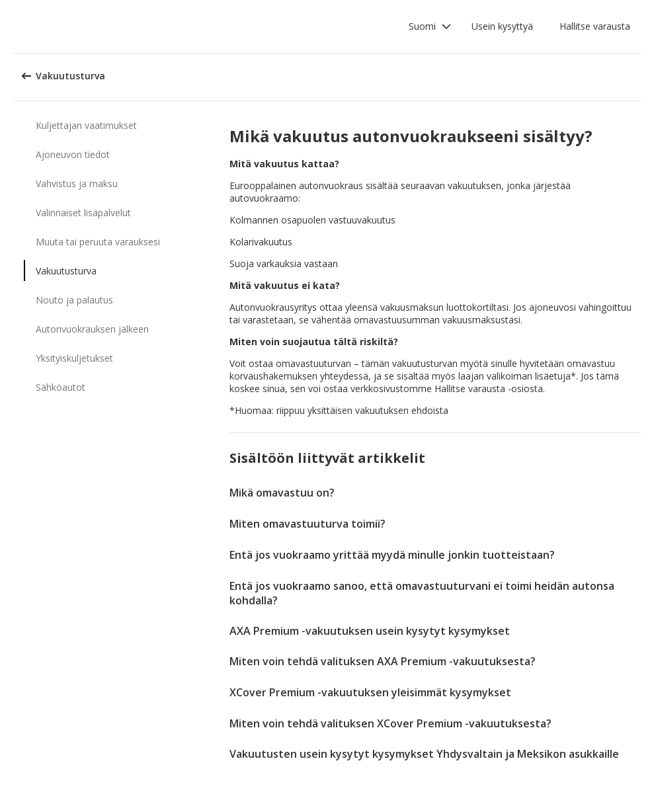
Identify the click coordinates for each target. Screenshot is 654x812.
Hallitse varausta (595, 26)
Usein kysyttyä (502, 26)
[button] (430, 26)
